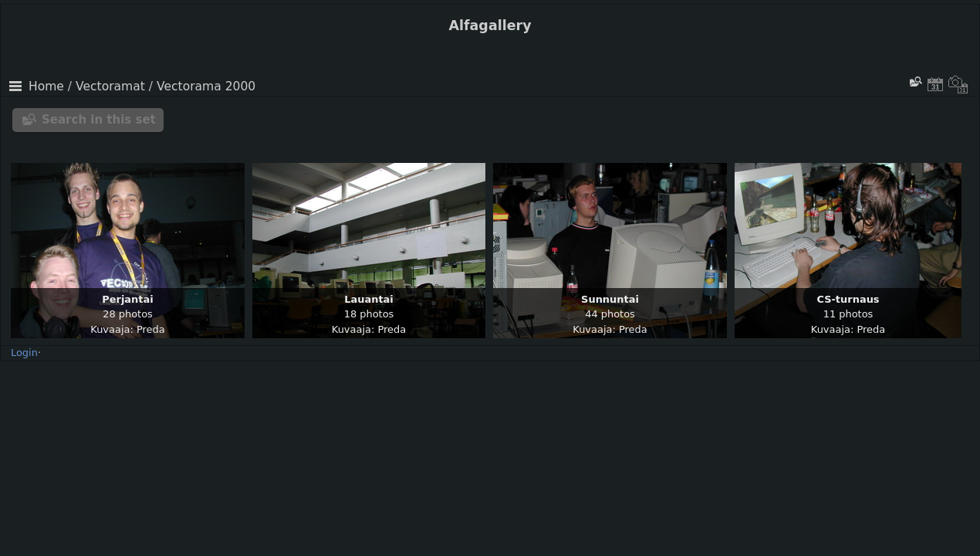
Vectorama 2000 (206, 86)
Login (24, 353)
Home (46, 86)
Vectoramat (110, 86)
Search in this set (99, 120)
